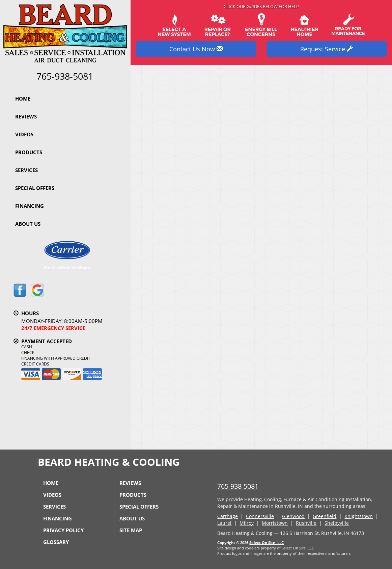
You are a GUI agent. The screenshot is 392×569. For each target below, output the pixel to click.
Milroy (247, 523)
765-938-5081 (238, 486)
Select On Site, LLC (267, 543)
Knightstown (359, 516)
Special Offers (35, 188)
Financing (30, 206)
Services (26, 170)
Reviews (26, 116)
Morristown (275, 523)
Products (29, 152)
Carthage (228, 516)
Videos (24, 134)
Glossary (56, 542)
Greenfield (325, 516)
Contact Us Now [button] (196, 49)
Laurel (224, 523)
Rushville (306, 523)
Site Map (131, 530)
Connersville (260, 516)
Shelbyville (337, 523)
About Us (28, 224)
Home (23, 99)
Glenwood (293, 516)
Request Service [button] (327, 49)
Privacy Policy (63, 530)
